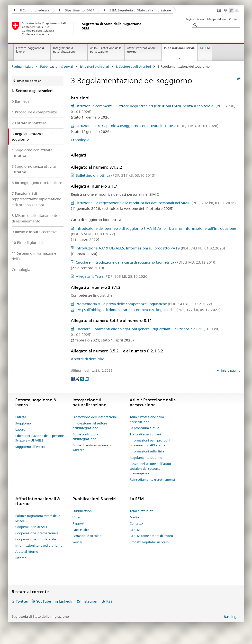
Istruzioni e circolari (95, 66)
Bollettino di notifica (116, 175)
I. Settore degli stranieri (134, 66)
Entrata (21, 417)
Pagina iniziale (195, 19)
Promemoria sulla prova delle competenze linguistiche (144, 304)
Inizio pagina (230, 370)
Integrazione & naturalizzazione (64, 50)
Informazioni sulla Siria (147, 451)
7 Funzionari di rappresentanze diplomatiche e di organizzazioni (36, 199)
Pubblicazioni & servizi (181, 49)
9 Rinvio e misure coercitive (35, 232)
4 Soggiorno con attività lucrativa (32, 153)
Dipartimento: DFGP (77, 10)
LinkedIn (66, 601)
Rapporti (79, 523)
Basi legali (232, 617)
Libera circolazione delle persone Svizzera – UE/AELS (40, 438)
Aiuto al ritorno (27, 552)
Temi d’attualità (141, 511)
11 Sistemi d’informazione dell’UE (34, 256)
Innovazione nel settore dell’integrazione (90, 426)
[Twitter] (78, 378)
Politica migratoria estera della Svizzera (38, 518)
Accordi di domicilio (88, 359)
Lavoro (20, 429)
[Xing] (82, 378)
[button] (196, 25)
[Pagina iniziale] (81, 28)
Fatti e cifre (81, 530)
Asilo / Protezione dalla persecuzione (106, 50)
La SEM (205, 48)
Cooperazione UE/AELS (32, 527)
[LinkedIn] (87, 378)
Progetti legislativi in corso (149, 542)
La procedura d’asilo (144, 428)
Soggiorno (23, 423)
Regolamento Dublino (146, 458)
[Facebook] (73, 378)
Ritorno (21, 558)
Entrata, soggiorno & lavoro (30, 50)
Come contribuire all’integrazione (85, 437)
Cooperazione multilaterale (36, 539)
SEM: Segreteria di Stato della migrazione (137, 10)
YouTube (44, 601)
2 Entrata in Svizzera (29, 123)
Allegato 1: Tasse (112, 276)
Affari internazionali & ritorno (142, 50)
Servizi (77, 542)
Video (77, 517)
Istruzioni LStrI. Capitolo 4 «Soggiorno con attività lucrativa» (147, 126)
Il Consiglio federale (32, 10)
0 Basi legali (22, 101)
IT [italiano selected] (231, 10)
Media (134, 517)
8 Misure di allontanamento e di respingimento (36, 218)
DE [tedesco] (219, 10)
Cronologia (21, 270)
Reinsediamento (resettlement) (152, 479)
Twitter (22, 601)
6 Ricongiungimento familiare (37, 183)
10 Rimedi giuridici (27, 243)
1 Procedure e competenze (34, 112)
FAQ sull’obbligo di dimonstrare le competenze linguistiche (148, 310)
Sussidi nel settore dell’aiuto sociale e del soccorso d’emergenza (150, 468)
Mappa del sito (217, 19)
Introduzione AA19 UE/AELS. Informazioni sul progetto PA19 (150, 248)
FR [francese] (225, 10)
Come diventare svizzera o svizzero (92, 448)
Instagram (90, 601)
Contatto (235, 19)
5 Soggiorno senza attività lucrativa (34, 169)
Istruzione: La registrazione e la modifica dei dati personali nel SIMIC (156, 203)
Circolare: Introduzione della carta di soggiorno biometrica (146, 262)
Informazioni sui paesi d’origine (39, 545)
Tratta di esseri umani (145, 434)
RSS (109, 601)
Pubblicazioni (83, 511)
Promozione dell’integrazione (95, 417)
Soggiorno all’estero (30, 447)
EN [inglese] (238, 10)
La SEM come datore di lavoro (151, 536)
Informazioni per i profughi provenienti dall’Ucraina (150, 443)
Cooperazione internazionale (37, 533)
